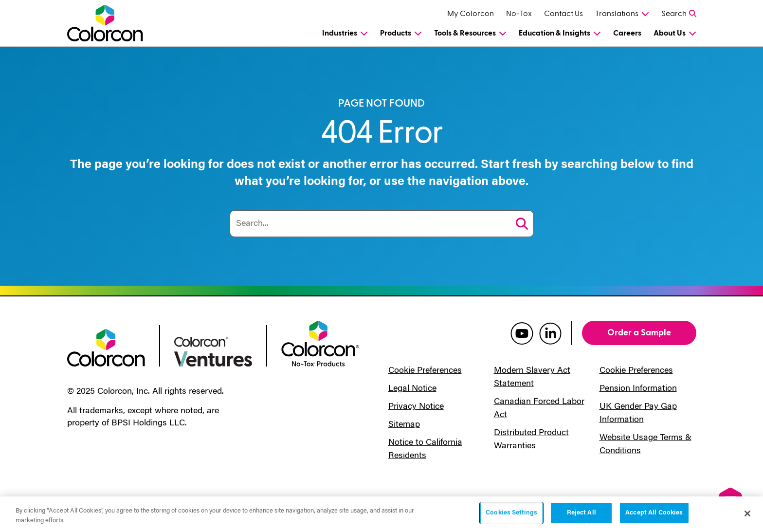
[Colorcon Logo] (114, 23)
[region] (381, 514)
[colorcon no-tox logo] (320, 343)
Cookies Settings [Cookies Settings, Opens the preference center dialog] (511, 513)
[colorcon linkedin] (550, 333)
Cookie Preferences (425, 371)
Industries (340, 33)
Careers (627, 33)
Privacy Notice (416, 407)
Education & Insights (554, 33)
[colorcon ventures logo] (213, 351)
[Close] (747, 514)
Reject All (581, 513)
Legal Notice (412, 389)
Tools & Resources (465, 33)
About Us (670, 33)
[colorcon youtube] (522, 333)
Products (396, 33)
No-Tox (519, 14)
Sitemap (404, 425)
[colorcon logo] (106, 347)
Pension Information (638, 389)
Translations (617, 14)
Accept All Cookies (654, 513)
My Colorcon (471, 14)
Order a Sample (639, 333)
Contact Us (563, 14)
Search (674, 14)
